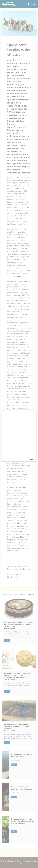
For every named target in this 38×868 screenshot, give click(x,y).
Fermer (32, 459)
